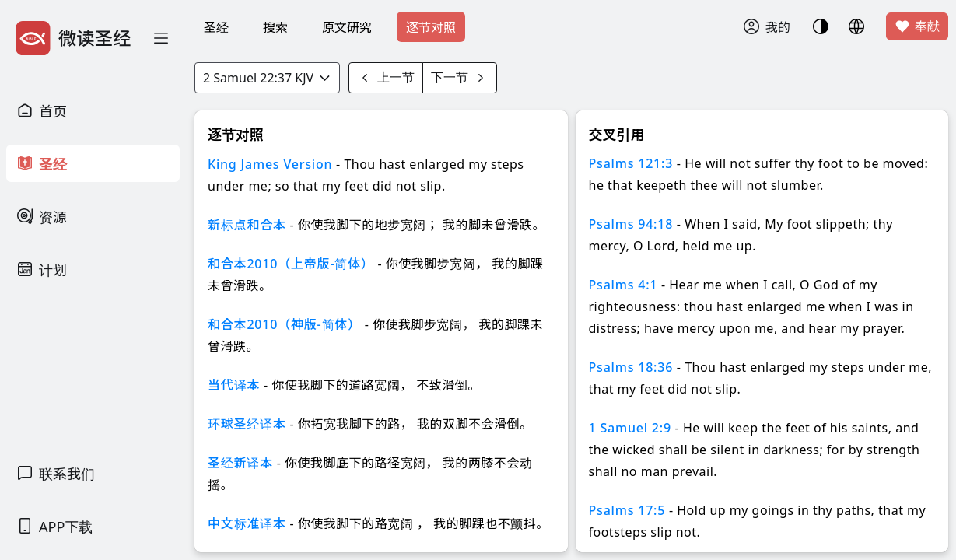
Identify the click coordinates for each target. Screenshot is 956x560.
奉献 (917, 26)
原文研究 (347, 27)
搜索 (275, 27)
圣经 (216, 27)
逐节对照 (431, 27)
